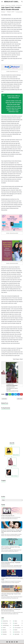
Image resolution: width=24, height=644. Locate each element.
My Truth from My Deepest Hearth (18, 633)
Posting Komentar (20, 12)
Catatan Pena (6, 622)
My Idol (16, 631)
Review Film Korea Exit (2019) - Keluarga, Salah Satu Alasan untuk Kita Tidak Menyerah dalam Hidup (12, 532)
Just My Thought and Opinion (6, 626)
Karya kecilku (17, 626)
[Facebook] (7, 394)
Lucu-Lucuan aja (18, 628)
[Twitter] (10, 394)
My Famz (5, 631)
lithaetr (8, 371)
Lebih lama (19, 399)
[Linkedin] (18, 394)
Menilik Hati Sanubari (13, 2)
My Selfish (5, 633)
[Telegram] (13, 394)
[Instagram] (14, 643)
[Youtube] (17, 643)
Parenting (5, 635)
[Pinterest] (21, 394)
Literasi (4, 628)
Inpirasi (16, 624)
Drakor (16, 622)
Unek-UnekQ (17, 635)
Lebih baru (4, 399)
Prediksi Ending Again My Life (8, 516)
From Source (5, 624)
